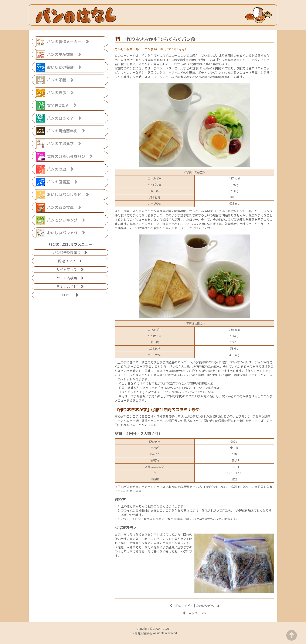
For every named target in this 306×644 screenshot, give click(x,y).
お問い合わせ (70, 286)
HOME (70, 295)
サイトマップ (70, 269)
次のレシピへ (208, 606)
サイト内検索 (70, 278)
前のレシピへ (181, 606)
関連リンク (70, 261)
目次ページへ (194, 613)
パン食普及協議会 (70, 252)
